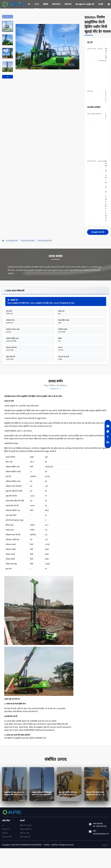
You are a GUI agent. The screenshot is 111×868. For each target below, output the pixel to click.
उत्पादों (37, 4)
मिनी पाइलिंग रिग (25, 837)
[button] (8, 77)
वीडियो (46, 4)
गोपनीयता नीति (7, 837)
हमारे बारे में (56, 4)
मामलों (101, 4)
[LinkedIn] (108, 442)
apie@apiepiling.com (101, 834)
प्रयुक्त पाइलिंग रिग (26, 829)
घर (29, 4)
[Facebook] (108, 437)
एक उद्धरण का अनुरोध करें (85, 4)
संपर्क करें (68, 4)
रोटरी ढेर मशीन (25, 833)
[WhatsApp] (108, 431)
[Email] (108, 426)
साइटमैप (105, 845)
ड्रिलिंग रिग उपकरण (26, 825)
